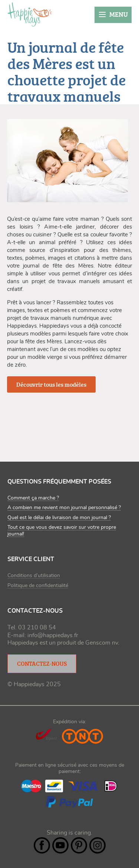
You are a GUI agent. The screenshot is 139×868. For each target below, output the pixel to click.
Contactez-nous (42, 664)
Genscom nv (102, 643)
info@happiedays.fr (53, 635)
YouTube (60, 845)
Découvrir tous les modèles (51, 384)
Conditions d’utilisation (34, 576)
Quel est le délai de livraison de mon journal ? (59, 518)
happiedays (30, 14)
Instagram (97, 845)
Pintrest (79, 845)
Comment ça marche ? (33, 498)
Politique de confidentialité (38, 586)
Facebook (42, 845)
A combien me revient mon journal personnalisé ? (64, 508)
